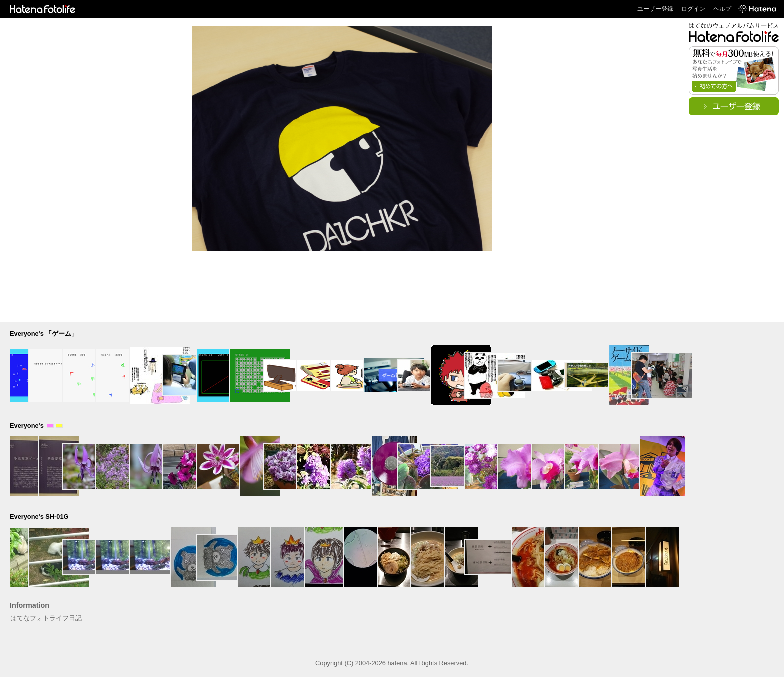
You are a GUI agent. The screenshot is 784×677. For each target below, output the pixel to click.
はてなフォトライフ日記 (46, 618)
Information (30, 605)
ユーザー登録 (655, 9)
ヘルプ (722, 9)
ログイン (693, 9)
